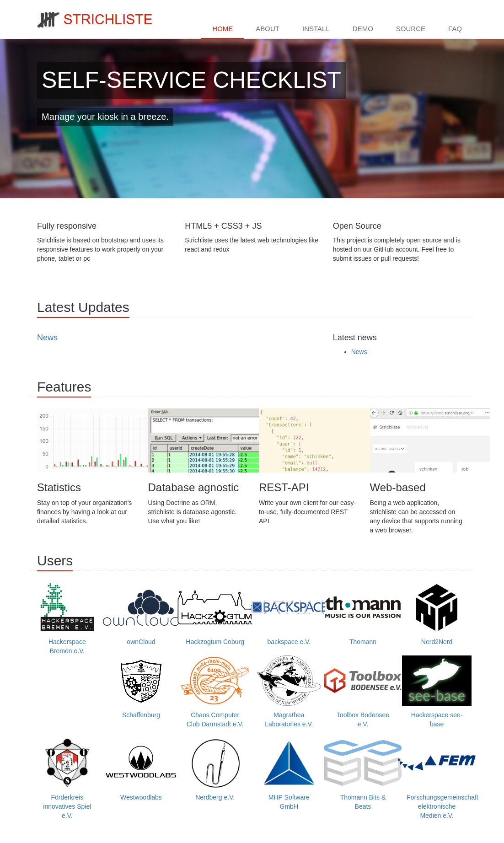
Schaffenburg (141, 687)
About (268, 29)
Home (223, 29)
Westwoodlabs (141, 769)
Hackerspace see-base (437, 692)
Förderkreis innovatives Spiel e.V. (67, 779)
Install (316, 29)
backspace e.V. (289, 614)
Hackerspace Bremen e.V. (67, 618)
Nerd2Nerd (437, 614)
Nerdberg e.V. (215, 769)
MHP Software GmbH (289, 774)
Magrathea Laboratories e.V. (289, 692)
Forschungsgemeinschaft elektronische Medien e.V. (442, 779)
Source (411, 29)
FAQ (455, 29)
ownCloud (141, 614)
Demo (363, 29)
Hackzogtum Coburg (215, 614)
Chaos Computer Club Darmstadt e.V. (215, 692)
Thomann (363, 614)
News (47, 338)
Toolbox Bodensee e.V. (363, 692)
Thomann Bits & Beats (363, 774)
